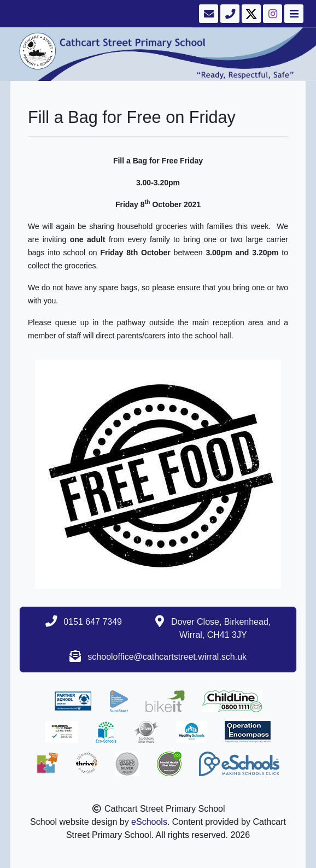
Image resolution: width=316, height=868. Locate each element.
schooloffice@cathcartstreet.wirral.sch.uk (167, 657)
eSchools (149, 822)
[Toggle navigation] (293, 14)
